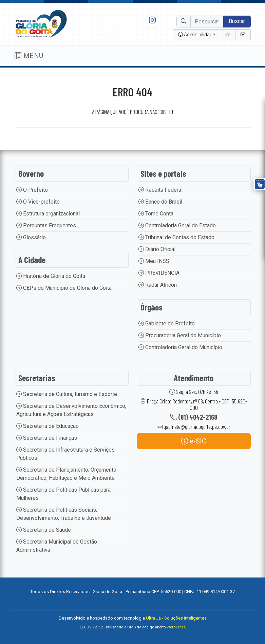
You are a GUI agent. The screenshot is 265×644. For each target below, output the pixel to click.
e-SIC (194, 441)
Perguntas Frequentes (46, 225)
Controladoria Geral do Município (180, 347)
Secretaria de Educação (48, 426)
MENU (29, 56)
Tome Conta (156, 214)
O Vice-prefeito (38, 202)
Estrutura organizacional (48, 214)
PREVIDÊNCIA (159, 273)
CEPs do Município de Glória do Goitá (64, 288)
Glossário (31, 237)
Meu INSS (154, 261)
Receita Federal (160, 190)
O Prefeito (32, 190)
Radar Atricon (158, 285)
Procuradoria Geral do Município (180, 335)
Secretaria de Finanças (47, 438)
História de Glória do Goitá (51, 276)
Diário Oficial (157, 249)
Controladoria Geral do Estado (177, 225)
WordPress (176, 627)
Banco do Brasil (160, 202)
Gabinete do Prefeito (167, 324)
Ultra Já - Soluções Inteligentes (176, 618)
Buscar (237, 21)
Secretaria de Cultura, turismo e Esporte (67, 394)
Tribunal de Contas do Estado (176, 237)
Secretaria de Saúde (44, 530)
